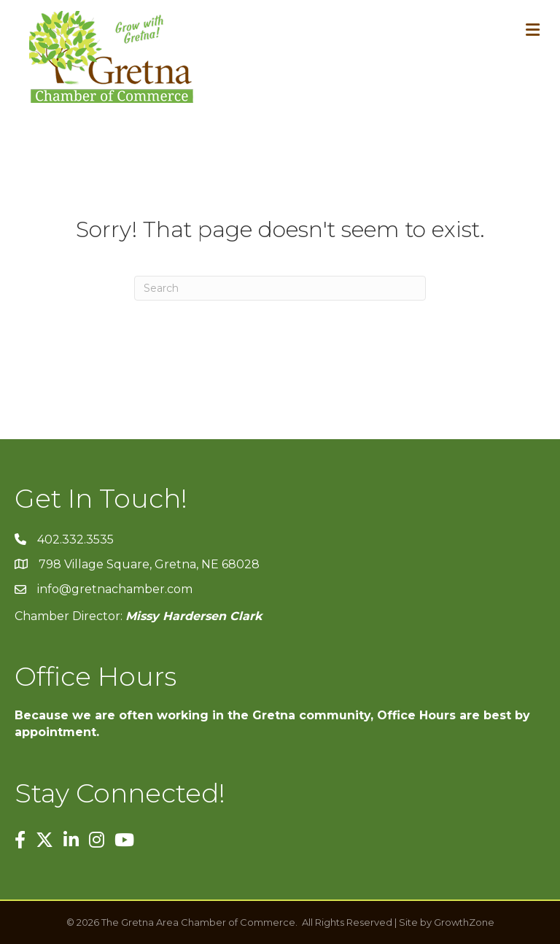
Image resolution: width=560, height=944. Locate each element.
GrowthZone (464, 922)
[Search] (280, 288)
